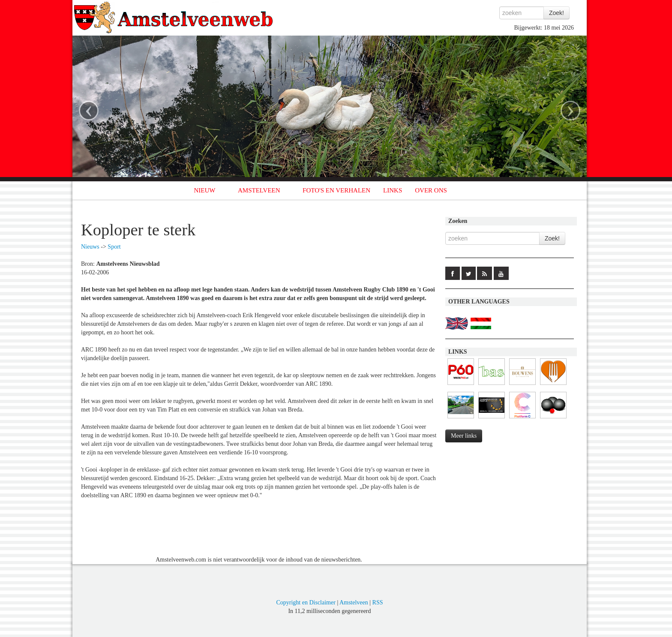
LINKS (393, 190)
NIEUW (205, 190)
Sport (114, 247)
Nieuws (90, 247)
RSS (378, 602)
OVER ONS (431, 190)
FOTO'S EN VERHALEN (336, 190)
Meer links (464, 436)
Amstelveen (354, 602)
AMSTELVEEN (259, 190)
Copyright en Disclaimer (306, 602)
